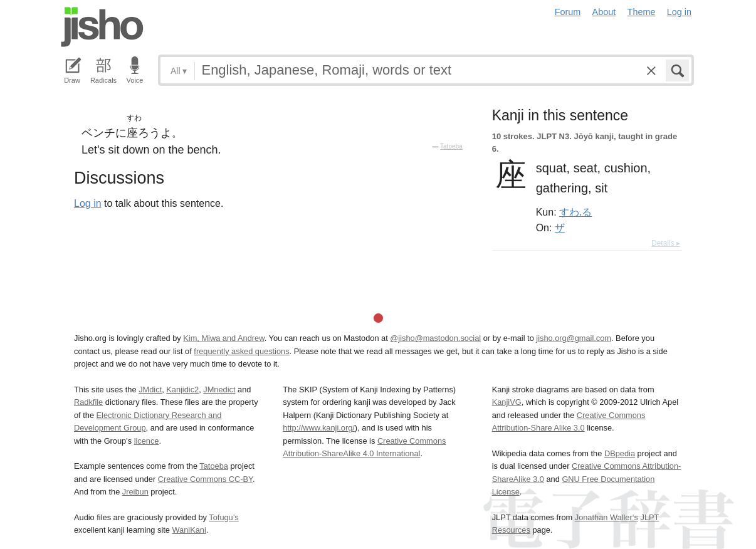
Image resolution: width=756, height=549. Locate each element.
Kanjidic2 (182, 390)
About (604, 12)
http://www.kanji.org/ (319, 428)
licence (147, 441)
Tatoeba (451, 146)
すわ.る (575, 212)
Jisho (102, 27)
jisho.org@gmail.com (574, 338)
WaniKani (189, 530)
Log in (679, 12)
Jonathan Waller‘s (606, 517)
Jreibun (135, 492)
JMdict (150, 390)
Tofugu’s (223, 517)
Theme (642, 12)
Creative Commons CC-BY (205, 479)
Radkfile (88, 402)
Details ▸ (666, 243)
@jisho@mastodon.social (435, 338)
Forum (568, 12)
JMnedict (219, 390)
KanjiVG (507, 402)
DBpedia (620, 453)
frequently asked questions (241, 351)
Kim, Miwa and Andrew (223, 338)
